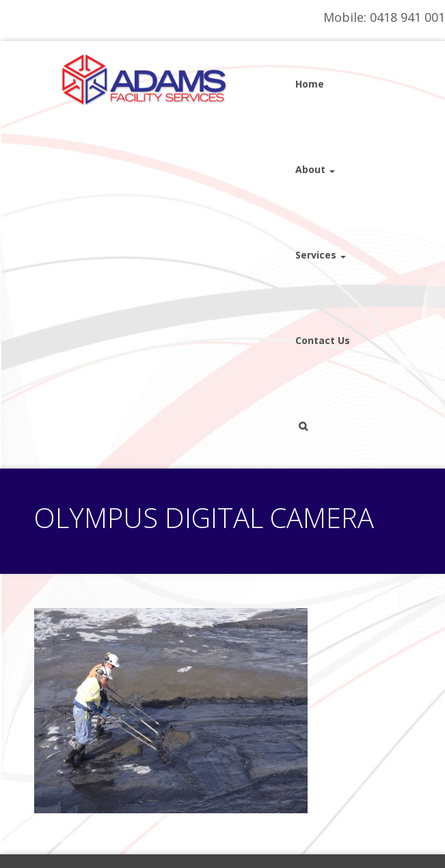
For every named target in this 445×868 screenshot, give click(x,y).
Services (321, 255)
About (315, 169)
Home (310, 84)
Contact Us (323, 340)
